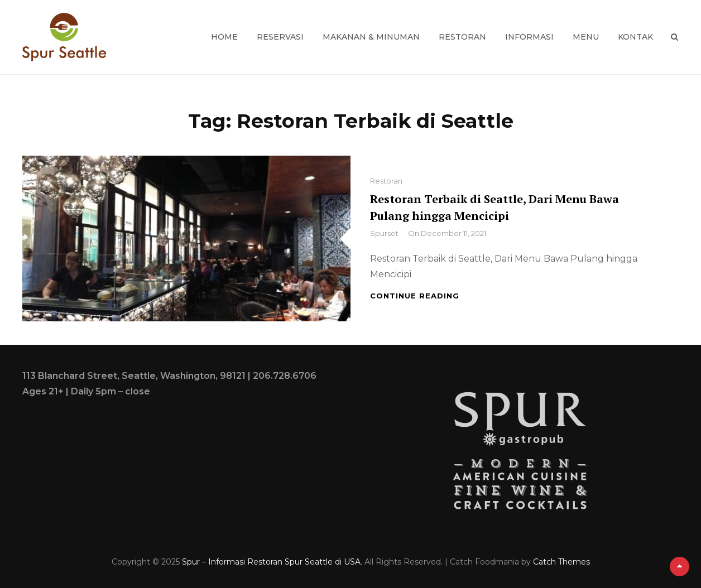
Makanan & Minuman (371, 37)
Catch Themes (561, 562)
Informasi (529, 37)
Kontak (635, 37)
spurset (384, 233)
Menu (586, 37)
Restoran (462, 37)
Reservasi (280, 37)
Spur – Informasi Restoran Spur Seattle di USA (271, 562)
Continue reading (415, 296)
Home (224, 37)
